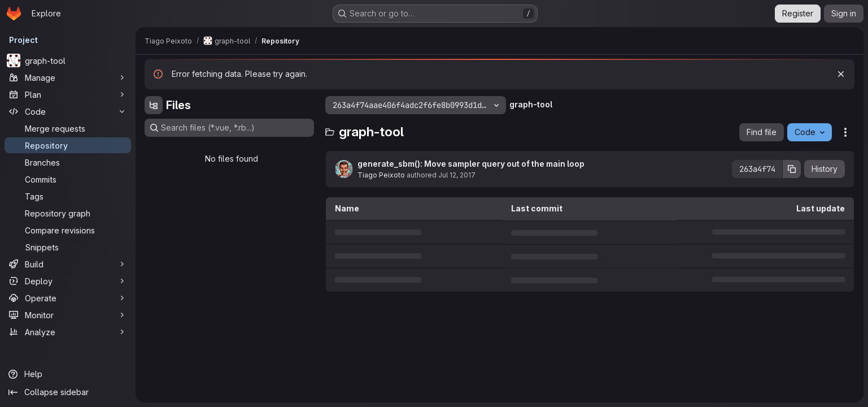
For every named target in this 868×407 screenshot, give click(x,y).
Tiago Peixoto (381, 175)
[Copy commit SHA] (792, 169)
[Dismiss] (841, 74)
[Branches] (68, 162)
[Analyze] (68, 332)
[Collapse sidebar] (68, 392)
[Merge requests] (68, 128)
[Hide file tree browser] (154, 105)
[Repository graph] (68, 213)
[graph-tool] (68, 60)
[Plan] (68, 94)
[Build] (68, 264)
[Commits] (68, 179)
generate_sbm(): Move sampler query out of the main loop (471, 164)
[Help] (68, 374)
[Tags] (68, 196)
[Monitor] (68, 315)
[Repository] (68, 145)
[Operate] (68, 298)
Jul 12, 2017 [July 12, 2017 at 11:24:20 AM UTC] (457, 175)
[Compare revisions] (68, 230)
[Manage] (68, 77)
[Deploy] (68, 281)
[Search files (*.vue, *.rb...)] (229, 128)
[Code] (68, 111)
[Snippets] (68, 247)
